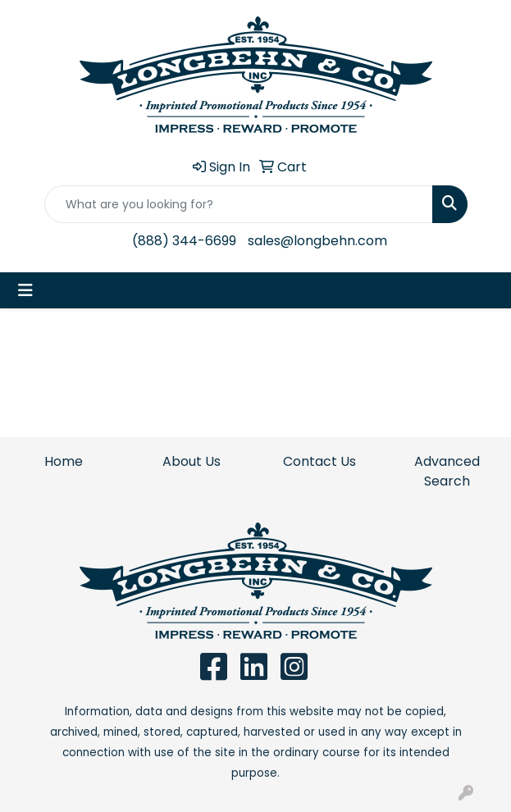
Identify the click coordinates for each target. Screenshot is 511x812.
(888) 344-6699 (184, 241)
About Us (192, 461)
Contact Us (319, 461)
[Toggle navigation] (25, 290)
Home (64, 461)
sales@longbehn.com (317, 241)
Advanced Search (447, 471)
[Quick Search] (239, 204)
